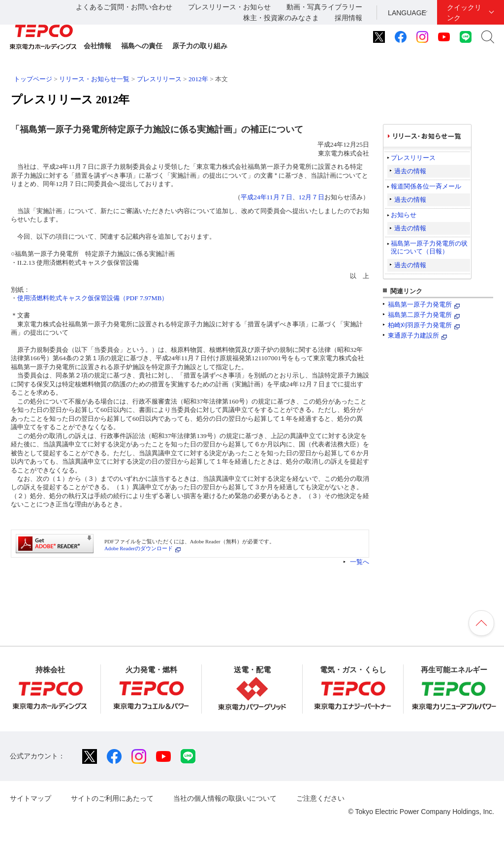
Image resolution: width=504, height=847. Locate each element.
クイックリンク (464, 13)
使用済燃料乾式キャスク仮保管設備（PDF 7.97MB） (93, 298)
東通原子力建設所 (413, 335)
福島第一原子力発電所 (420, 304)
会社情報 (97, 46)
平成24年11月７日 (266, 197)
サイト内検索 (488, 37)
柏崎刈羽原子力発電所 (420, 325)
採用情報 (348, 18)
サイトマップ (31, 798)
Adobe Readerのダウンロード (139, 548)
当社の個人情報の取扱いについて (225, 798)
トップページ (33, 79)
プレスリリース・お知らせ (229, 7)
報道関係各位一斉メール (426, 186)
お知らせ (404, 215)
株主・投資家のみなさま (281, 18)
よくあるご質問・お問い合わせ (124, 7)
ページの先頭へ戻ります (481, 623)
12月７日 (312, 197)
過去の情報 (410, 171)
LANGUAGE (407, 13)
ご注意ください (320, 798)
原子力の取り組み (200, 46)
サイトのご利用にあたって (112, 798)
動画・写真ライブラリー (324, 7)
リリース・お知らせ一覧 (94, 79)
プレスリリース (159, 79)
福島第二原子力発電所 (420, 315)
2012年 (198, 79)
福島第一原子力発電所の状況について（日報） (429, 247)
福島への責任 (142, 46)
